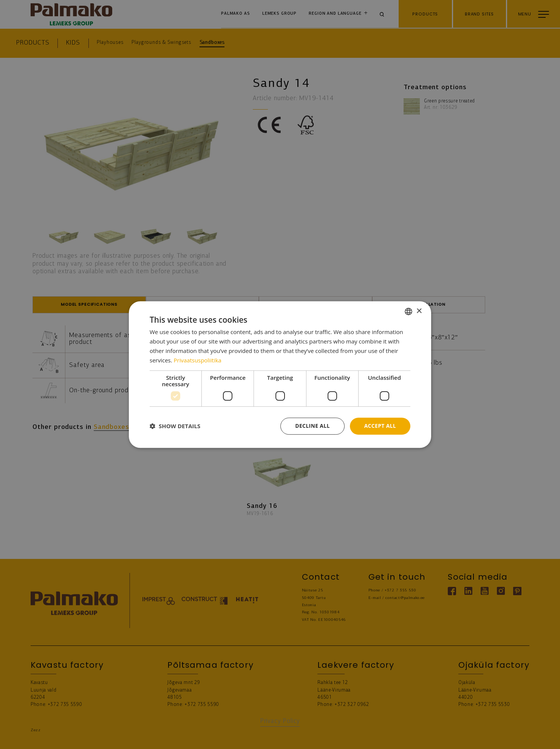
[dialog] (280, 374)
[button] (175, 426)
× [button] (419, 311)
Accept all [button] (380, 426)
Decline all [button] (312, 426)
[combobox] (408, 311)
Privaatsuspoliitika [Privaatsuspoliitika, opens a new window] (198, 360)
